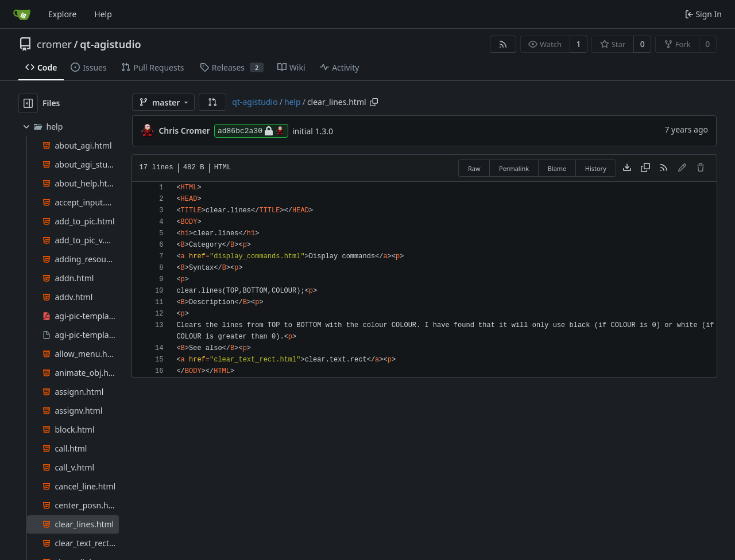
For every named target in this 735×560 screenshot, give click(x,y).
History (596, 168)
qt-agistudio (110, 44)
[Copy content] (645, 168)
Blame (557, 168)
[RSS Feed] (503, 44)
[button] (212, 102)
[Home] (22, 14)
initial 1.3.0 (313, 131)
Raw (474, 168)
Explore (62, 14)
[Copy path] (374, 102)
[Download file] (627, 168)
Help (103, 14)
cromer (54, 44)
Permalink (514, 168)
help (293, 102)
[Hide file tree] (28, 103)
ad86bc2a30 (251, 131)
